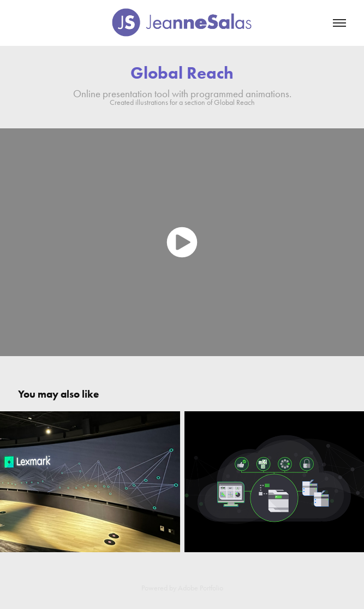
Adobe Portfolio (201, 588)
